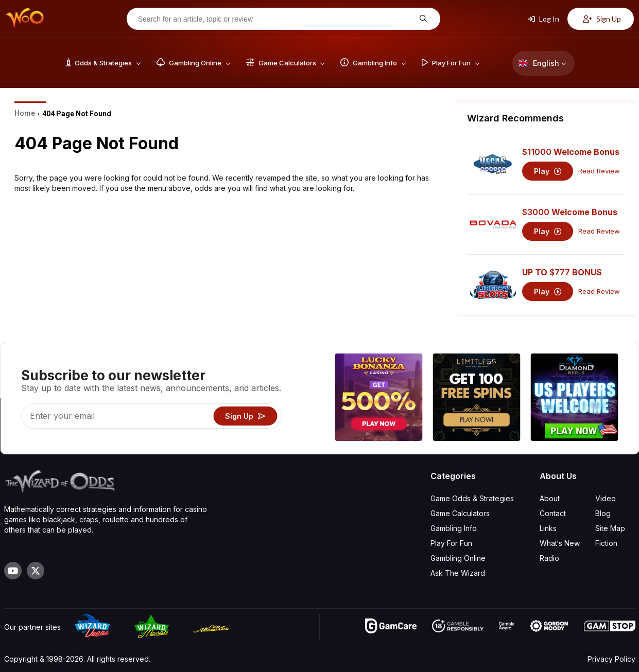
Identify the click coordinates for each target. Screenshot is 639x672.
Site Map (610, 528)
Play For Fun (451, 543)
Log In (543, 19)
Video (606, 498)
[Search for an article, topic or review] (275, 19)
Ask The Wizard (458, 573)
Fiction (606, 543)
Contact (553, 513)
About (550, 498)
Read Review (599, 171)
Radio (549, 558)
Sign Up (602, 19)
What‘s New (560, 543)
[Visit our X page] (36, 571)
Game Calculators (460, 513)
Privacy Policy (611, 659)
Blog (603, 513)
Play (548, 171)
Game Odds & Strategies (472, 498)
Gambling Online (458, 558)
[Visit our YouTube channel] (13, 571)
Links (548, 528)
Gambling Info (454, 528)
